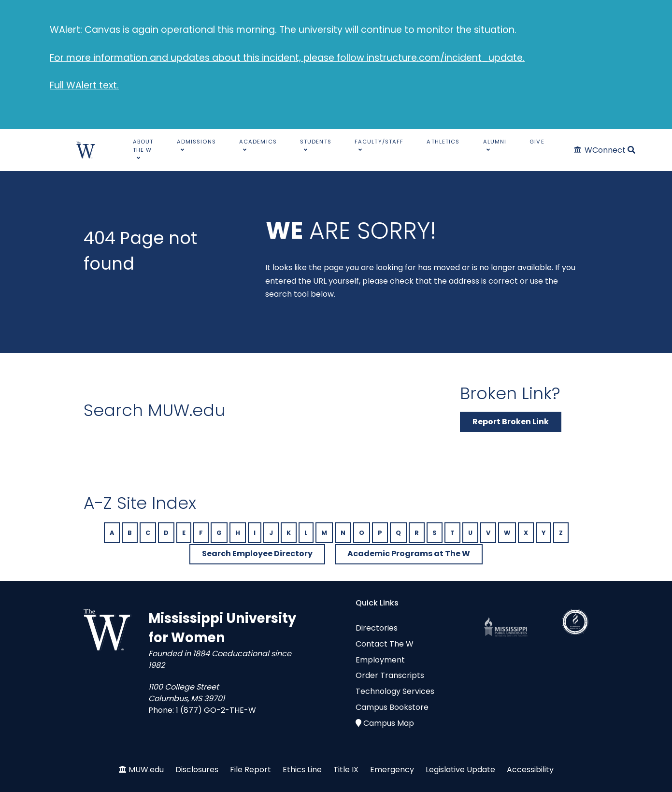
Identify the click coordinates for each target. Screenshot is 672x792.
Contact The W (385, 644)
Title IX (346, 770)
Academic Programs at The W (409, 554)
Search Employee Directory (257, 554)
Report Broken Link (511, 422)
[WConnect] (600, 150)
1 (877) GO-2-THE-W (216, 710)
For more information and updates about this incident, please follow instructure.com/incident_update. (287, 58)
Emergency (392, 770)
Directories (377, 628)
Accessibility (530, 770)
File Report (250, 770)
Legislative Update (460, 770)
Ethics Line (302, 770)
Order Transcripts (390, 675)
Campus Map (389, 723)
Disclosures (197, 770)
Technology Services (395, 691)
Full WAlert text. (84, 85)
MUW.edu (146, 770)
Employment (380, 660)
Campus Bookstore (392, 707)
